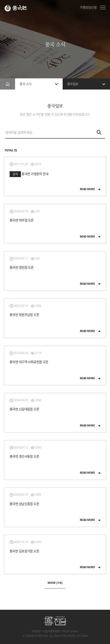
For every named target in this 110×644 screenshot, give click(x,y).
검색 (99, 133)
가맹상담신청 (88, 7)
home (8, 84)
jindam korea (34, 636)
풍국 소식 (25, 84)
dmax (84, 636)
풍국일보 (73, 84)
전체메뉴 (103, 7)
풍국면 (16, 8)
